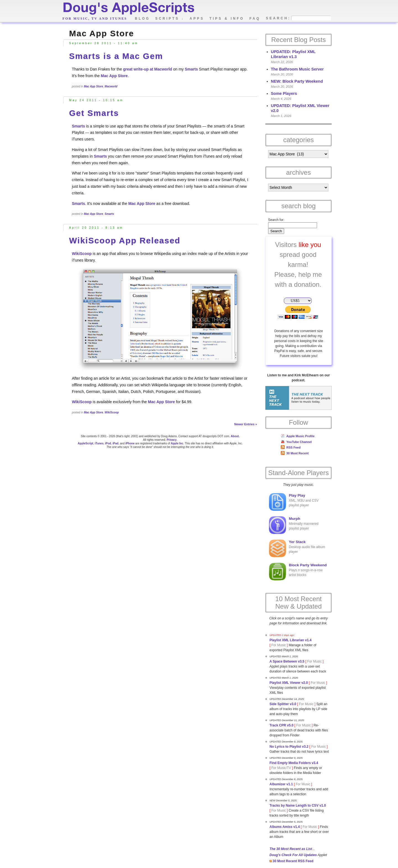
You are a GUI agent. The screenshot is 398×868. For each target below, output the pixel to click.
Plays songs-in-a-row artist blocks (298, 572)
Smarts (191, 69)
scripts (170, 19)
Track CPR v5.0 (282, 725)
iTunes (99, 443)
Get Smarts (94, 113)
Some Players (284, 93)
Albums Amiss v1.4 (285, 827)
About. (235, 436)
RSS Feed (291, 447)
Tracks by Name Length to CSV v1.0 (298, 806)
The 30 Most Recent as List (291, 849)
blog (142, 19)
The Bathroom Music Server (297, 69)
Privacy (172, 440)
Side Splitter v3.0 (283, 704)
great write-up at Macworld (147, 69)
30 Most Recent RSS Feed (291, 861)
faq (255, 19)
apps (197, 19)
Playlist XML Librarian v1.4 (290, 640)
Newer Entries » (246, 424)
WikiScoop (82, 254)
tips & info (227, 19)
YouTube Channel (296, 442)
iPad (115, 443)
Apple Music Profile (298, 436)
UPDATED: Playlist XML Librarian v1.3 (293, 54)
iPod (108, 443)
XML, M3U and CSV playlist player (294, 502)
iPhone (130, 443)
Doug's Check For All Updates (293, 855)
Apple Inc (177, 443)
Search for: (276, 220)
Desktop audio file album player (297, 548)
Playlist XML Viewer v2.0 (289, 683)
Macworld (111, 86)
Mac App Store (114, 76)
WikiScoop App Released (125, 240)
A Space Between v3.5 (287, 661)
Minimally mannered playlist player (294, 525)
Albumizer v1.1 (281, 784)
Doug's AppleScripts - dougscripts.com (128, 9)
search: (278, 18)
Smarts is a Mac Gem (116, 56)
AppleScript (85, 443)
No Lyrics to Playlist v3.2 (289, 747)
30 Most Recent (295, 453)
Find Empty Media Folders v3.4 (294, 763)
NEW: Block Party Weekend (297, 81)
